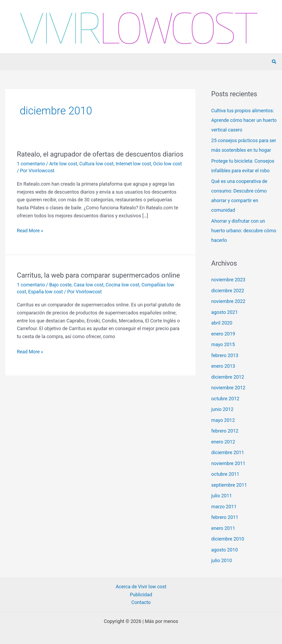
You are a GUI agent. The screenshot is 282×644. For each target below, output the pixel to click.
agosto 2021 (225, 312)
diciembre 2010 (228, 539)
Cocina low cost (123, 293)
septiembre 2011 (229, 485)
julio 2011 (222, 496)
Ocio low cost (168, 173)
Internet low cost (134, 173)
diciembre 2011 (228, 452)
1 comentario (31, 173)
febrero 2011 (225, 517)
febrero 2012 (225, 431)
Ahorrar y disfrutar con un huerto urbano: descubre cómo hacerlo (238, 231)
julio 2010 (222, 560)
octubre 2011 (225, 474)
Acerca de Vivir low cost (141, 587)
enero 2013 (223, 366)
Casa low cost (89, 293)
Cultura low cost (97, 173)
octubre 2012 (225, 399)
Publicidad (141, 595)
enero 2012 (223, 442)
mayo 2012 (223, 420)
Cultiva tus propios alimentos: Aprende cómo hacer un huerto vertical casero (243, 120)
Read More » (30, 240)
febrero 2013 (225, 355)
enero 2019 (223, 334)
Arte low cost (64, 173)
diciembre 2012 (228, 377)
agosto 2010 (225, 550)
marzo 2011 (224, 507)
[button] (274, 62)
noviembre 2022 (229, 301)
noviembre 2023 (229, 280)
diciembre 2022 (228, 291)
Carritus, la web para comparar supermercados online (99, 284)
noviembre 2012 (229, 388)
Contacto (141, 603)
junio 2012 (223, 409)
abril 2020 (222, 323)
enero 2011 (223, 528)
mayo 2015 (223, 344)
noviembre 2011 (229, 463)
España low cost (46, 300)
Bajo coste (61, 293)
